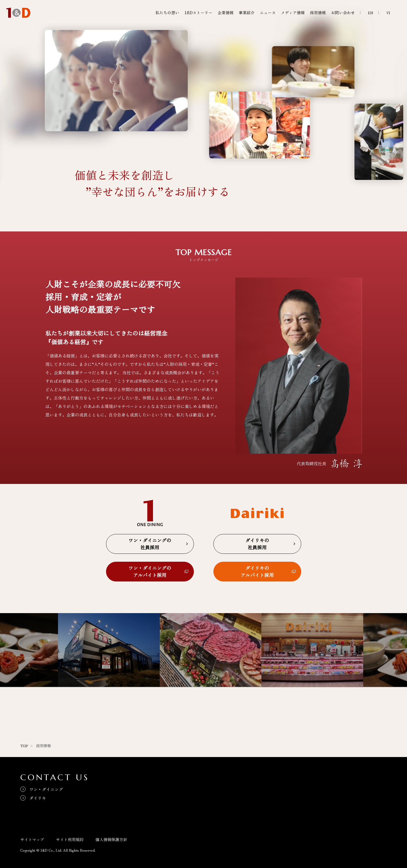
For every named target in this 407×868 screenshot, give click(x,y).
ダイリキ (38, 798)
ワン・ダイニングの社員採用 (150, 544)
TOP (24, 746)
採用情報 (318, 13)
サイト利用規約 (70, 839)
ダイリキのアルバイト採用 (257, 571)
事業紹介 (247, 13)
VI (388, 13)
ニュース (268, 13)
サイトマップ (32, 839)
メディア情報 (293, 13)
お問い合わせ (343, 13)
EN (371, 13)
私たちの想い (167, 13)
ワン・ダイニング (46, 789)
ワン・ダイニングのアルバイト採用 (150, 571)
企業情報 (226, 13)
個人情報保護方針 (111, 839)
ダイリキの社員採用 (257, 544)
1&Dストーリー (198, 13)
